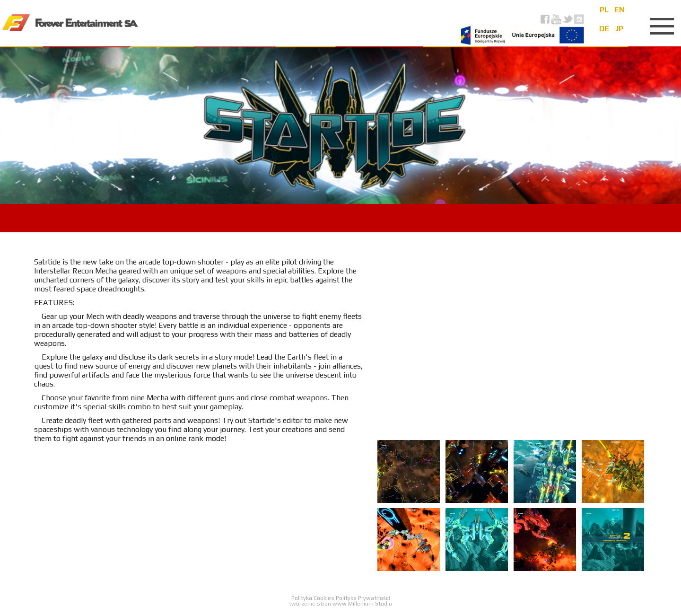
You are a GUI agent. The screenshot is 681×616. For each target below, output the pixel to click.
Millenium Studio (370, 604)
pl (604, 10)
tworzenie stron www (318, 604)
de (604, 29)
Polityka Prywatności (363, 598)
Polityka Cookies (314, 598)
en (620, 10)
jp (619, 29)
